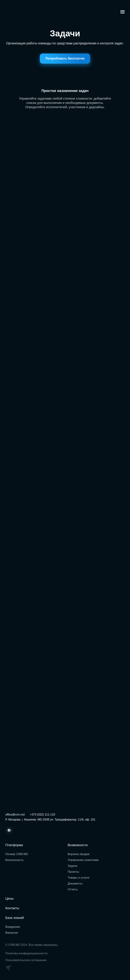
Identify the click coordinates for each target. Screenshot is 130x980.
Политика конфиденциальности (26, 953)
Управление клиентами (83, 860)
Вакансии (12, 933)
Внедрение (13, 927)
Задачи (72, 866)
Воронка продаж (79, 854)
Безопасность (14, 860)
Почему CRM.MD (17, 854)
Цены (9, 899)
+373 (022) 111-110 (43, 815)
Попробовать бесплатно (65, 58)
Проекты (73, 872)
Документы (75, 883)
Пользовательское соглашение (26, 960)
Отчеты (73, 889)
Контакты (12, 908)
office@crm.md (15, 815)
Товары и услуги (78, 878)
